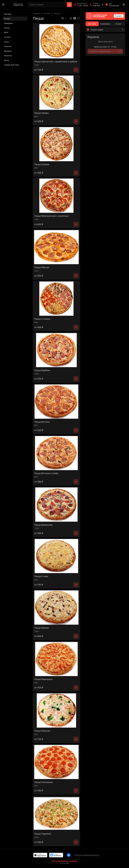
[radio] (71, 18)
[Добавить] (76, 70)
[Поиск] (69, 5)
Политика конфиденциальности (87, 855)
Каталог (47, 13)
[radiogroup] (75, 18)
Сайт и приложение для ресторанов (64, 861)
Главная (36, 13)
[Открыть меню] (3, 5)
